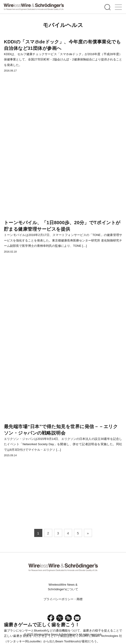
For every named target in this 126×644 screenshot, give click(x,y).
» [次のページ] (88, 533)
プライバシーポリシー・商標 (63, 599)
